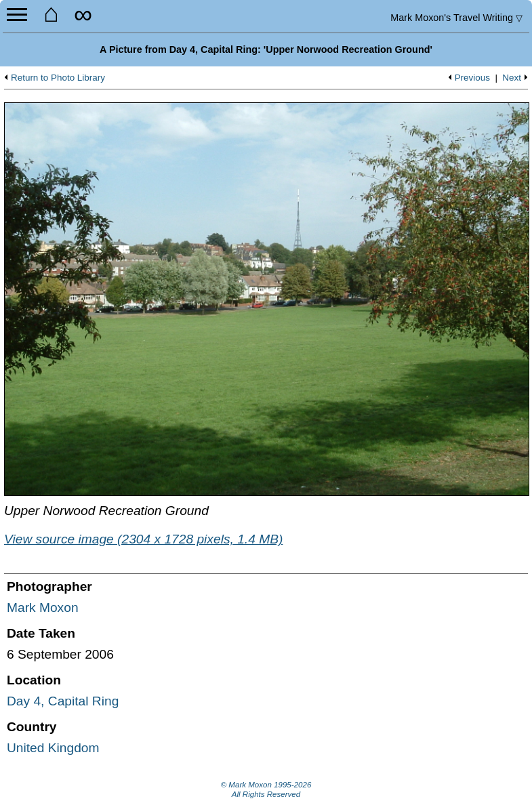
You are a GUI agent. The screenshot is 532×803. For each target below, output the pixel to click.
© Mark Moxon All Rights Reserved (266, 789)
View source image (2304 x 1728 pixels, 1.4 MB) (143, 539)
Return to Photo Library (58, 78)
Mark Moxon (43, 608)
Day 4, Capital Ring (63, 701)
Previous (472, 78)
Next (512, 78)
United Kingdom (53, 748)
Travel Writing (456, 18)
